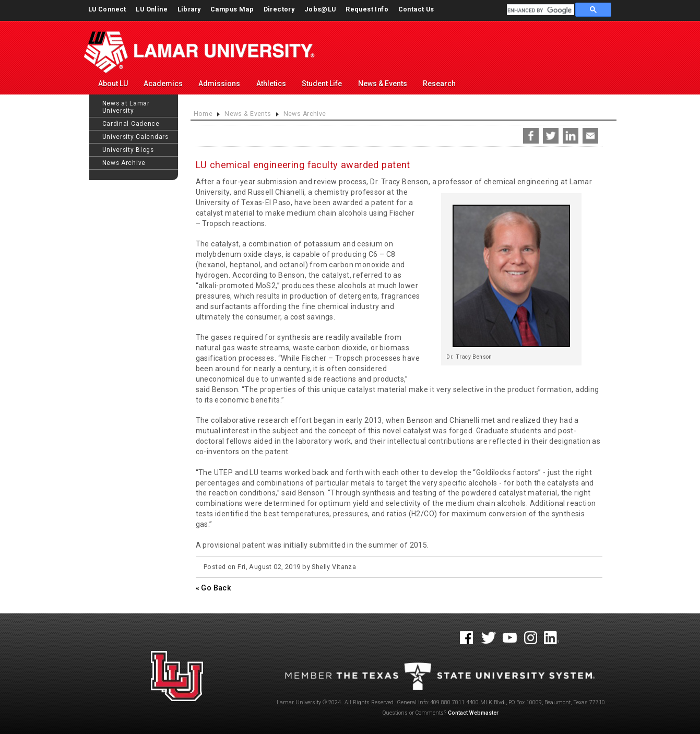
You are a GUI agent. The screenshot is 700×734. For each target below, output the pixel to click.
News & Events (383, 84)
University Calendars (135, 137)
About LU (113, 84)
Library (189, 9)
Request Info (367, 9)
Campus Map (232, 9)
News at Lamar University (126, 107)
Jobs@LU (320, 9)
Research (439, 84)
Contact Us (416, 9)
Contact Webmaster (473, 713)
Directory (279, 9)
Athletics (271, 84)
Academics (163, 84)
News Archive (124, 163)
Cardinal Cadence (131, 124)
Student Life (322, 84)
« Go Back (213, 588)
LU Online (152, 9)
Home (203, 114)
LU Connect (107, 9)
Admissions (219, 84)
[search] (539, 10)
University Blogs (128, 150)
